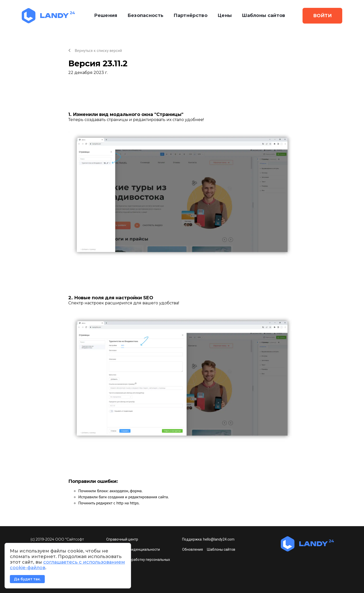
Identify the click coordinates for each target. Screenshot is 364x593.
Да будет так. (27, 579)
